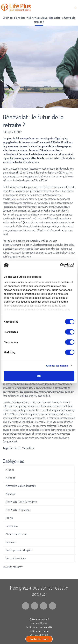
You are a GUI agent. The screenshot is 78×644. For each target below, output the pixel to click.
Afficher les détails (57, 365)
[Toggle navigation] (75, 8)
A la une (11, 470)
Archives (11, 494)
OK (39, 376)
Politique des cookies (39, 631)
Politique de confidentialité (39, 627)
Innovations (12, 526)
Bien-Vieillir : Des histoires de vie (22, 502)
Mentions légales (39, 623)
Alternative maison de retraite (21, 486)
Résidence (12, 542)
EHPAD (10, 518)
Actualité (11, 478)
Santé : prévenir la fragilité (19, 550)
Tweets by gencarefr (13, 567)
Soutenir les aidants (16, 558)
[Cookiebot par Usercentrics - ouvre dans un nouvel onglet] (60, 265)
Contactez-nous (39, 639)
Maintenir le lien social (17, 534)
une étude (14, 169)
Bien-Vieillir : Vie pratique (19, 510)
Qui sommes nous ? (39, 619)
